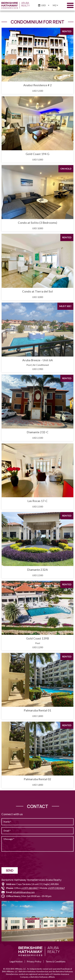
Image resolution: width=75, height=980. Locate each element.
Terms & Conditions (56, 961)
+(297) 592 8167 (56, 888)
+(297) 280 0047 (30, 888)
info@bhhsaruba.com (24, 892)
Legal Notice (16, 961)
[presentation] (24, 859)
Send (10, 870)
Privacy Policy (34, 961)
